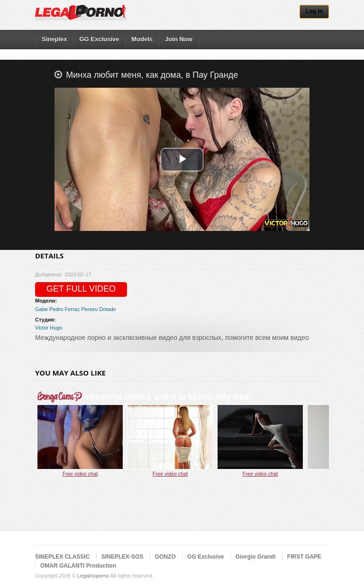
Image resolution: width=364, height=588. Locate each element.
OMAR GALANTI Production (78, 566)
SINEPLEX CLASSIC (62, 557)
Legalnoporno (93, 576)
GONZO (165, 557)
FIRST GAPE (304, 557)
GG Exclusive (99, 39)
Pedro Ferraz (64, 309)
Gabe (41, 309)
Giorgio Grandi (256, 557)
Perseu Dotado (98, 309)
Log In (314, 11)
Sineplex (54, 39)
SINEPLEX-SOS (123, 557)
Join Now (179, 39)
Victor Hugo (49, 328)
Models (142, 39)
